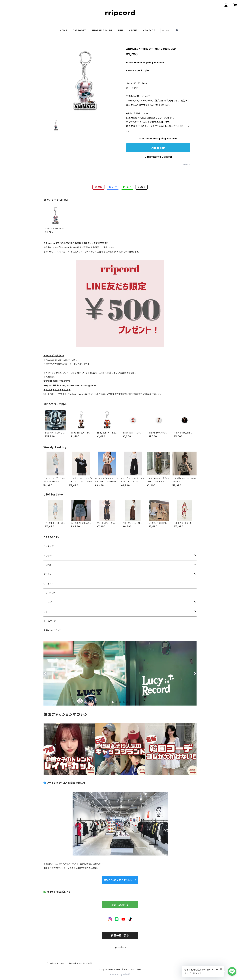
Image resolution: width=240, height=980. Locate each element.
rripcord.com (120, 947)
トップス (47, 565)
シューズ (48, 602)
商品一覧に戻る (120, 935)
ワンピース (49, 584)
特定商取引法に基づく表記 (80, 963)
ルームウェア (50, 621)
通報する (187, 165)
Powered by (120, 974)
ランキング (49, 546)
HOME (63, 30)
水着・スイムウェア (52, 630)
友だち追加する (120, 905)
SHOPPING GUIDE (102, 30)
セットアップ (49, 593)
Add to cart (158, 148)
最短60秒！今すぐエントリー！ (120, 880)
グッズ (46, 612)
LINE (121, 30)
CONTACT (149, 30)
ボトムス (48, 574)
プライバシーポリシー (55, 963)
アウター (48, 556)
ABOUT (133, 30)
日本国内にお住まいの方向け (158, 157)
